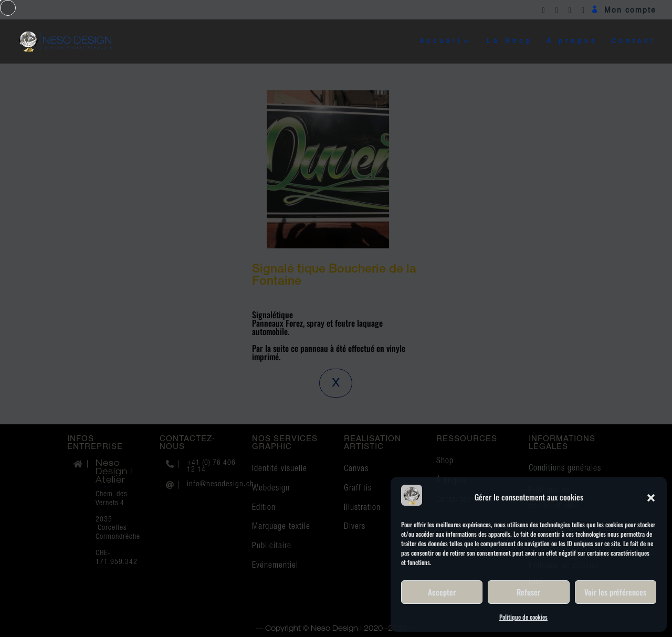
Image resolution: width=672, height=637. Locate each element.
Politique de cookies (523, 617)
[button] (651, 497)
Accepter (442, 592)
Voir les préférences (615, 592)
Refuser (528, 592)
